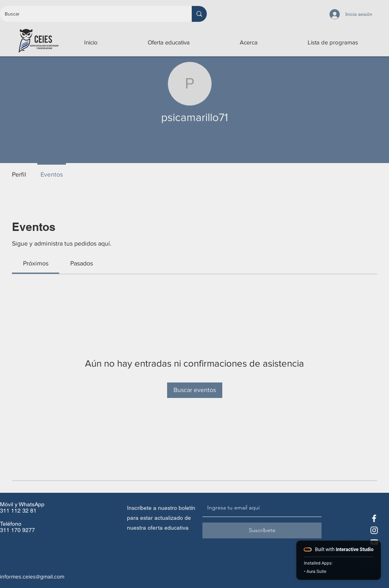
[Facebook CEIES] (374, 518)
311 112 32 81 (18, 511)
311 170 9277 (17, 530)
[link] (36, 263)
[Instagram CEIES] (374, 530)
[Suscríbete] (262, 530)
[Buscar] (90, 14)
